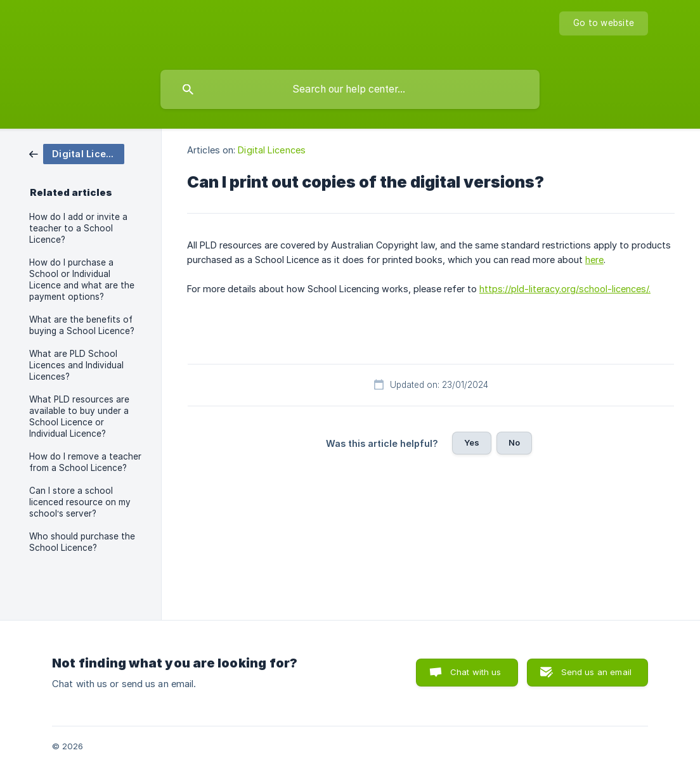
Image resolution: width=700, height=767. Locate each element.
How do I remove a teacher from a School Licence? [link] (85, 462)
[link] (77, 153)
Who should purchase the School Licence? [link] (82, 542)
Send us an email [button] (596, 672)
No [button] (514, 442)
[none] (604, 23)
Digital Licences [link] (272, 150)
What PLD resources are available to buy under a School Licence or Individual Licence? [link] (79, 416)
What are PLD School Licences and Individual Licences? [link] (76, 365)
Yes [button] (472, 442)
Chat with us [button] (476, 672)
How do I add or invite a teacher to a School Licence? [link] (78, 228)
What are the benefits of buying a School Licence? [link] (82, 325)
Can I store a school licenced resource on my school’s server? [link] (80, 502)
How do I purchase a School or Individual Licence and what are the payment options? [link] (82, 280)
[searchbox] (350, 89)
